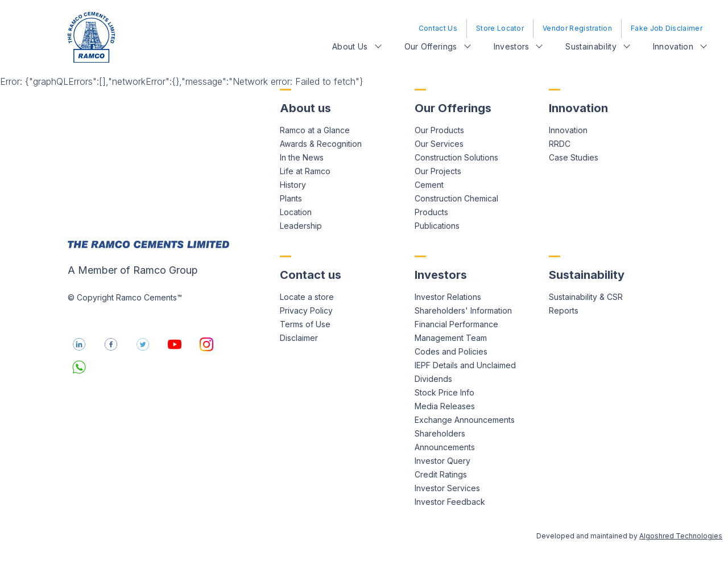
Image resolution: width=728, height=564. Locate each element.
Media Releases (445, 406)
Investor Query (442, 461)
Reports (564, 310)
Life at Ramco (305, 171)
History (293, 185)
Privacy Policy (306, 310)
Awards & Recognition (321, 144)
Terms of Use (305, 324)
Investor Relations (448, 297)
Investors (512, 46)
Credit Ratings (441, 474)
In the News (302, 157)
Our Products (439, 130)
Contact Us (438, 28)
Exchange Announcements (465, 420)
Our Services (439, 144)
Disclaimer (299, 338)
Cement (429, 185)
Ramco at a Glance (315, 130)
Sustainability (591, 46)
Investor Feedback (450, 502)
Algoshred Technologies (681, 536)
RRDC (560, 144)
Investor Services (447, 488)
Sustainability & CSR (586, 297)
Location (296, 212)
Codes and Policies (451, 351)
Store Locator (500, 28)
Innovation (673, 46)
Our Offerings (431, 46)
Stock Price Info (444, 392)
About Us (350, 46)
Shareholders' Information (463, 310)
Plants (291, 198)
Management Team (451, 338)
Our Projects (438, 171)
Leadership (301, 226)
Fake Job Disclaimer (667, 28)
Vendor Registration (577, 28)
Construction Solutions (456, 157)
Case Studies (574, 157)
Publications (437, 226)
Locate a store (307, 297)
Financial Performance (456, 324)
